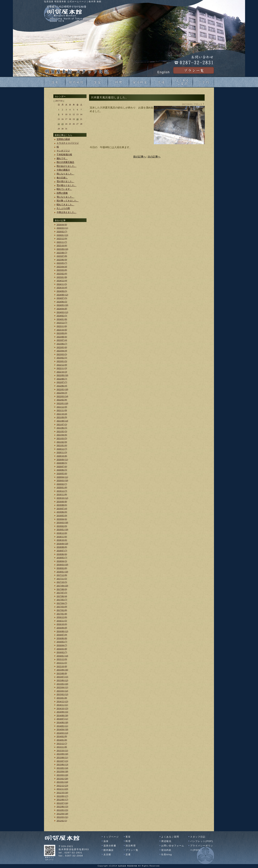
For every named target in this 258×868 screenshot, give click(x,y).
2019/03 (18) (62, 522)
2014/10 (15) (62, 708)
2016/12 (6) (62, 617)
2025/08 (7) (62, 253)
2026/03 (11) (62, 228)
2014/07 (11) (62, 719)
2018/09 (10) (62, 544)
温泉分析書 (110, 846)
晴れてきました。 (65, 205)
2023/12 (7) (62, 323)
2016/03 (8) (62, 649)
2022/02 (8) (62, 400)
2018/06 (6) (62, 554)
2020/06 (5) (62, 470)
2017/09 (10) (62, 586)
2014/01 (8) (62, 740)
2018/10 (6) (62, 540)
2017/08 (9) (62, 589)
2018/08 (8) (62, 547)
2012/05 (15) (62, 810)
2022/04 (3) (62, 393)
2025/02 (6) (62, 274)
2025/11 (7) (62, 242)
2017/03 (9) (62, 607)
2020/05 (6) (62, 473)
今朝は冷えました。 (67, 212)
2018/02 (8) (62, 568)
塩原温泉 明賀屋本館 (128, 866)
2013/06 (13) (62, 764)
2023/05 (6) (62, 347)
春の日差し (62, 178)
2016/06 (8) (62, 638)
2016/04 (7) (62, 645)
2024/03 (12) (62, 312)
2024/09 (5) (62, 291)
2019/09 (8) (62, 502)
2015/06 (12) (62, 680)
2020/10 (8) (62, 456)
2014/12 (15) (62, 701)
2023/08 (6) (62, 337)
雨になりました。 (65, 174)
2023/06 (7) (62, 344)
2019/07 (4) (62, 508)
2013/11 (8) (62, 747)
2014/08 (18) (62, 715)
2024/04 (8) (62, 309)
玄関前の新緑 (63, 139)
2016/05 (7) (62, 642)
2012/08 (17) (62, 799)
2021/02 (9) (62, 442)
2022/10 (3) (62, 372)
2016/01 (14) (62, 656)
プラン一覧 (132, 850)
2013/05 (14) (62, 768)
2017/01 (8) (62, 614)
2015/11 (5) (62, 663)
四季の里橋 (62, 193)
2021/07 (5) (62, 424)
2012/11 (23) (62, 789)
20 (78, 119)
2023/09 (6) (62, 333)
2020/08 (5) (62, 463)
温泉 (106, 841)
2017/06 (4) (62, 596)
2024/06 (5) (62, 302)
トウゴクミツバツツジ (68, 143)
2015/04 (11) (62, 687)
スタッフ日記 (198, 837)
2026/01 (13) (62, 235)
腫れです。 (62, 158)
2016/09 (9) (62, 628)
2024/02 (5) (62, 316)
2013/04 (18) (62, 771)
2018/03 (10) (62, 565)
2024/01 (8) (62, 319)
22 (59, 124)
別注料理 (131, 846)
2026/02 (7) (62, 231)
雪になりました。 (65, 197)
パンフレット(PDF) (202, 841)
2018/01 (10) (62, 572)
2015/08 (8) (62, 673)
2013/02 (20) (62, 779)
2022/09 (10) (62, 375)
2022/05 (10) (62, 389)
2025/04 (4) (62, 267)
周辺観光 (166, 841)
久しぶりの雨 (63, 208)
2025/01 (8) (62, 277)
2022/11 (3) (62, 368)
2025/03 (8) (62, 270)
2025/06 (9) (62, 260)
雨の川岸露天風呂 (65, 162)
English (164, 72)
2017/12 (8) (62, 575)
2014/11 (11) (62, 705)
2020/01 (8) (62, 487)
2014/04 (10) (62, 729)
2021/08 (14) (62, 421)
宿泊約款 (166, 850)
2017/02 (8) (62, 610)
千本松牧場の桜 (64, 155)
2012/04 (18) (62, 814)
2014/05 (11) (62, 726)
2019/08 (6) (62, 505)
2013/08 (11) (62, 757)
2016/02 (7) (62, 652)
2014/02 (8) (62, 736)
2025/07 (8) (62, 256)
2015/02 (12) (62, 694)
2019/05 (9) (62, 515)
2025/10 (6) (62, 245)
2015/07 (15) (62, 677)
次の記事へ (154, 157)
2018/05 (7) (62, 558)
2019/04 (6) (62, 519)
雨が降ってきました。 (68, 201)
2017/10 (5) (62, 582)
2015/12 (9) (62, 659)
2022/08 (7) (62, 379)
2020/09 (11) (62, 459)
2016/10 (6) (62, 624)
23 (63, 124)
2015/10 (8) (62, 666)
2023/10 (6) (62, 330)
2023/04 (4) (62, 351)
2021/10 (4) (62, 414)
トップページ (111, 837)
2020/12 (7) (62, 449)
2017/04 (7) (62, 603)
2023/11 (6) (62, 326)
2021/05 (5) (62, 431)
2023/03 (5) (62, 354)
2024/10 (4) (62, 287)
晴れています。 (64, 189)
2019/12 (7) (62, 491)
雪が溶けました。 (65, 181)
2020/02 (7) (62, 484)
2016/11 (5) (62, 621)
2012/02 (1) (62, 821)
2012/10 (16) (62, 792)
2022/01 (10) (62, 403)
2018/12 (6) (62, 533)
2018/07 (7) (62, 551)
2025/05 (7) (62, 263)
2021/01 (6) (62, 445)
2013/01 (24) (62, 782)
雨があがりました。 (67, 166)
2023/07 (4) (62, 340)
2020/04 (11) (62, 477)
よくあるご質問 (170, 837)
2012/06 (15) (62, 806)
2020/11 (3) (62, 452)
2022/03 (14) (62, 396)
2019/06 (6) (62, 512)
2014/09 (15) (62, 712)
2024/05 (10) (62, 305)
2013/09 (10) (62, 754)
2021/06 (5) (62, 428)
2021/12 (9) (62, 407)
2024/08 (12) (62, 295)
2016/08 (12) (62, 631)
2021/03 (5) (62, 438)
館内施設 (109, 850)
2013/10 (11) (62, 750)
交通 (128, 854)
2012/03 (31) (62, 817)
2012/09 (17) (62, 796)
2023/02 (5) (62, 358)
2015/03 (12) (62, 691)
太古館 (107, 854)
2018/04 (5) (62, 561)
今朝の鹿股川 (63, 170)
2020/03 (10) (62, 480)
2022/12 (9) (62, 365)
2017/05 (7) (62, 600)
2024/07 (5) (62, 298)
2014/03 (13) (62, 733)
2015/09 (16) (62, 670)
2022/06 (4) (62, 386)
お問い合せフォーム (173, 846)
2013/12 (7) (62, 743)
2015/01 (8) (62, 698)
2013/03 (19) (62, 775)
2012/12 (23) (62, 786)
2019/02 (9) (62, 526)
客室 (128, 837)
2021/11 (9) (62, 410)
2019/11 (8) (62, 494)
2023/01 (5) (62, 361)
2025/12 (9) (62, 238)
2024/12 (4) (62, 281)
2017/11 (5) (62, 579)
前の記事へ (140, 157)
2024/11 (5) (62, 284)
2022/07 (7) (62, 382)
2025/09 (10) (62, 249)
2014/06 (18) (62, 722)
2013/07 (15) (62, 761)
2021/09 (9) (62, 417)
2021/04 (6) (62, 435)
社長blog (167, 854)
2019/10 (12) (62, 498)
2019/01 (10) (62, 529)
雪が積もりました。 (67, 185)
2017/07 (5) (62, 593)
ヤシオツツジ (63, 151)
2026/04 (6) (62, 224)
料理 (128, 841)
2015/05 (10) (62, 684)
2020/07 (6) (62, 466)
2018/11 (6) (62, 537)
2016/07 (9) (62, 635)
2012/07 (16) (62, 803)
